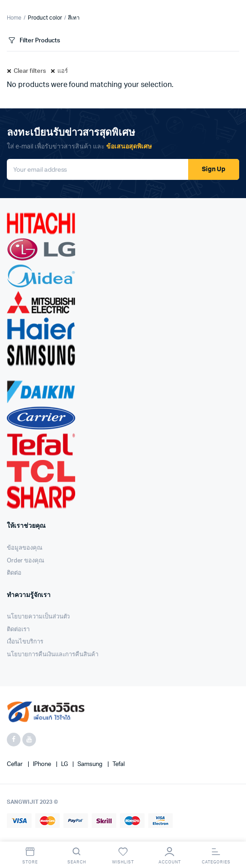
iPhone (43, 764)
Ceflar (15, 764)
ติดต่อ (14, 573)
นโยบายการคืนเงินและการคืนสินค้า (53, 655)
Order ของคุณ (26, 561)
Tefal (119, 764)
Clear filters (30, 71)
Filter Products (33, 41)
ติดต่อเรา (18, 630)
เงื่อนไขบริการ (25, 642)
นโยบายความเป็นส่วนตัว (38, 617)
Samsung (91, 764)
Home (14, 18)
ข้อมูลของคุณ (25, 548)
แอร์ (63, 71)
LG (65, 764)
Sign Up (214, 169)
